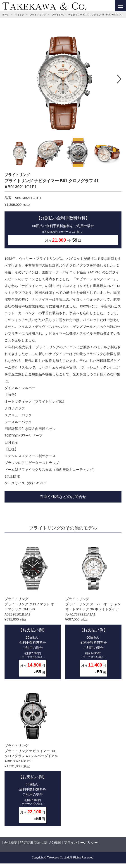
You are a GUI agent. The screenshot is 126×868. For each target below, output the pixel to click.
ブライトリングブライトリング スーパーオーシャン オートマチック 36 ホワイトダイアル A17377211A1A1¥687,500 (93, 609)
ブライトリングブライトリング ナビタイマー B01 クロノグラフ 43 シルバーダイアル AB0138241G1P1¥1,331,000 (33, 756)
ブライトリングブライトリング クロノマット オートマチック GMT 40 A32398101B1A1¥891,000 (33, 609)
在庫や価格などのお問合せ (63, 497)
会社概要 (10, 842)
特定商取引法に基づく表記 (40, 842)
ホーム (6, 15)
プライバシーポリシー (81, 842)
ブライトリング (38, 15)
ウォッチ (19, 15)
